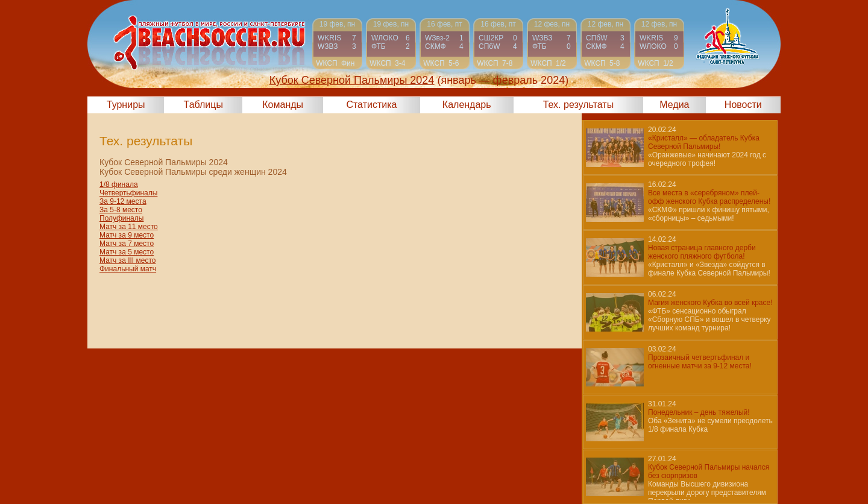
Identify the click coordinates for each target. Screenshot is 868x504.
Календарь (467, 105)
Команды (283, 105)
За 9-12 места (123, 201)
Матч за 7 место (127, 244)
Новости (743, 105)
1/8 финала (119, 184)
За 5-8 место (121, 210)
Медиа (674, 105)
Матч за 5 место (127, 252)
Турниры (126, 105)
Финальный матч (128, 269)
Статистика (371, 105)
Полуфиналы (121, 218)
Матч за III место (127, 260)
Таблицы (203, 105)
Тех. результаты (579, 105)
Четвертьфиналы (128, 193)
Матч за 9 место (127, 235)
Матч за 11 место (129, 227)
